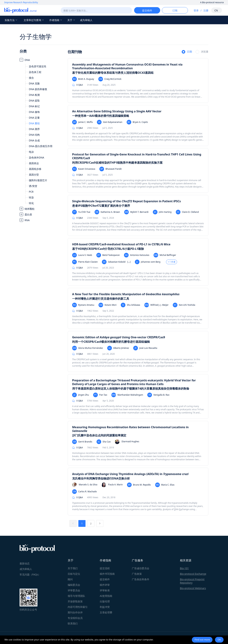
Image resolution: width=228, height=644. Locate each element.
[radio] (187, 52)
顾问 (70, 579)
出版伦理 (105, 601)
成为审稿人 (86, 20)
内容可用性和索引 (78, 607)
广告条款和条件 (141, 579)
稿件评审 (105, 585)
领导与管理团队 (76, 596)
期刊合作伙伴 (75, 612)
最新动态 (25, 563)
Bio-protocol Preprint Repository (192, 581)
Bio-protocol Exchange (193, 574)
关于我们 (73, 568)
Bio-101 (184, 568)
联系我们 (73, 623)
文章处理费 (106, 612)
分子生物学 (36, 37)
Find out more (202, 640)
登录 (196, 10)
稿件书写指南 (107, 574)
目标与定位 (74, 574)
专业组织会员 (75, 618)
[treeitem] (42, 131)
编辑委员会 (74, 585)
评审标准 (105, 590)
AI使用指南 (106, 596)
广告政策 (137, 574)
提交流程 (105, 568)
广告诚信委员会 (141, 568)
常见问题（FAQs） (30, 574)
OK (219, 640)
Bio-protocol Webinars (193, 588)
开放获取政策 (75, 601)
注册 (206, 10)
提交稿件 (105, 579)
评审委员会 (74, 590)
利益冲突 (105, 607)
